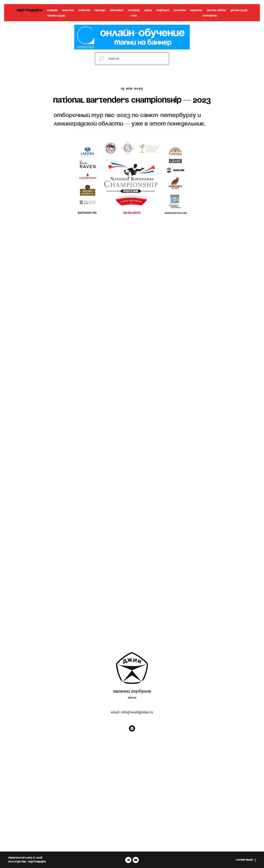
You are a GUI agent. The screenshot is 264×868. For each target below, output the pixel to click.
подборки (163, 10)
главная (52, 10)
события (84, 10)
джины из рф (239, 10)
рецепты (180, 10)
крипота (196, 10)
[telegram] (128, 860)
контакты (210, 16)
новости (68, 10)
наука (148, 10)
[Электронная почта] (136, 860)
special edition (216, 10)
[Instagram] (132, 728)
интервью (117, 10)
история (134, 10)
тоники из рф (56, 16)
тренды (100, 10)
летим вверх (246, 860)
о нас (134, 16)
